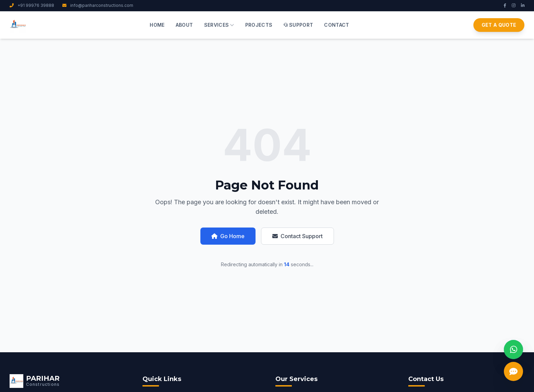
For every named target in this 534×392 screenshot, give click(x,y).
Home (157, 25)
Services (219, 25)
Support (299, 25)
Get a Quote (499, 25)
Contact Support (297, 236)
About (184, 25)
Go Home (228, 236)
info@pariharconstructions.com (98, 5)
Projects (259, 25)
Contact (337, 25)
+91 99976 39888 (32, 5)
